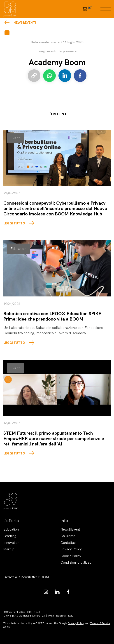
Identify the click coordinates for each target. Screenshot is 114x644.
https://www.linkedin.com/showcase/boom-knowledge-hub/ (57, 592)
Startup (9, 549)
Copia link (34, 76)
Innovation (11, 543)
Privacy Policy (71, 549)
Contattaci (68, 543)
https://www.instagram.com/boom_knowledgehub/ (46, 592)
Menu (106, 9)
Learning (10, 536)
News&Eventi (25, 23)
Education (11, 529)
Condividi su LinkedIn (65, 76)
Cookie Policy (71, 556)
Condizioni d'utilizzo (76, 563)
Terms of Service (100, 623)
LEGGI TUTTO (14, 223)
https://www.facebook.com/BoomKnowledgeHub (68, 592)
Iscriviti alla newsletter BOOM (26, 577)
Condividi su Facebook (80, 76)
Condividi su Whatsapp (49, 76)
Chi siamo (68, 536)
